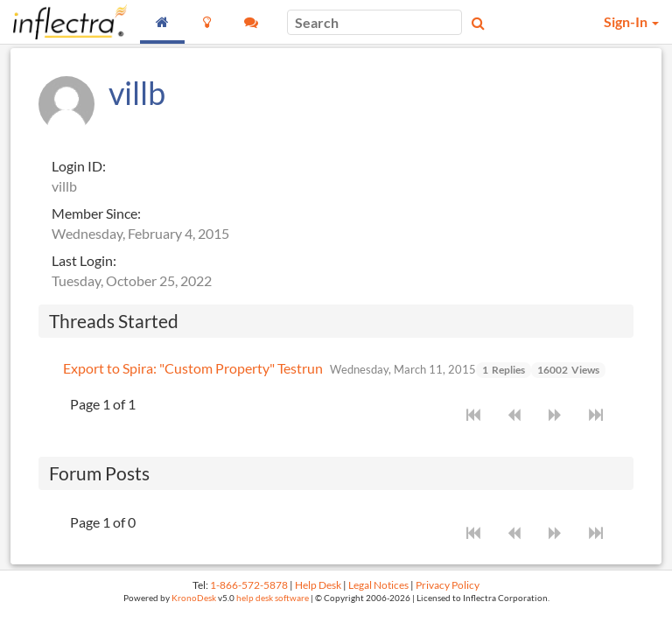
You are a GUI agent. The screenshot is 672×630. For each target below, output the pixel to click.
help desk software (273, 598)
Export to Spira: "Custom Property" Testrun (193, 368)
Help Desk (318, 585)
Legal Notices (378, 585)
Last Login (82, 260)
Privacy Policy (448, 585)
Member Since (94, 213)
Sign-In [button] (631, 21)
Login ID (77, 166)
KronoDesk (194, 598)
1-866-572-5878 (249, 585)
